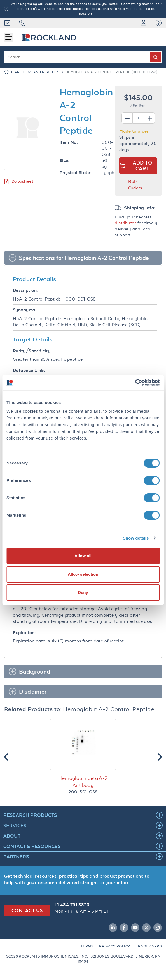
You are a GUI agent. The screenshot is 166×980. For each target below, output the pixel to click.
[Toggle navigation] (9, 37)
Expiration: (24, 633)
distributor (125, 223)
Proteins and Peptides (37, 72)
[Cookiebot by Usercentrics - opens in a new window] (135, 383)
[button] (159, 23)
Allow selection (83, 574)
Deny (83, 592)
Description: (25, 290)
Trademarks (149, 946)
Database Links (29, 370)
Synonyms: (25, 310)
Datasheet (19, 182)
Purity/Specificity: (32, 351)
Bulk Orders (135, 185)
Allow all (83, 556)
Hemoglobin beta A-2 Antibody (83, 782)
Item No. (69, 142)
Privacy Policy (114, 946)
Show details (136, 538)
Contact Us (27, 910)
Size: (65, 160)
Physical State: (75, 173)
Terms (87, 946)
